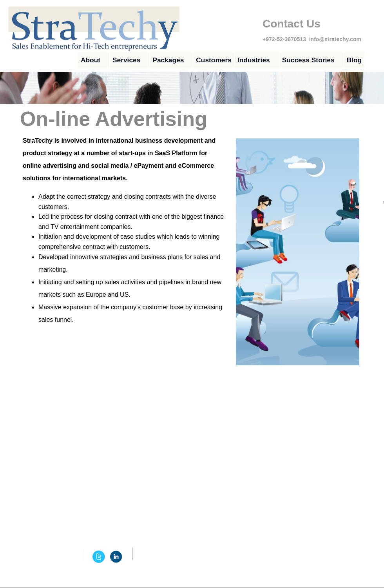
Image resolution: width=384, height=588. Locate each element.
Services (126, 60)
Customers (214, 60)
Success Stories (308, 60)
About (91, 60)
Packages (168, 60)
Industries (254, 60)
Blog (354, 60)
